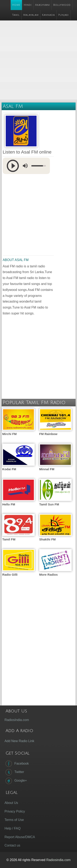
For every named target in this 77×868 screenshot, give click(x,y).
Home (16, 5)
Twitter (14, 772)
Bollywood (62, 5)
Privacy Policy (15, 811)
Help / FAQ (13, 828)
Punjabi (64, 15)
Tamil (16, 15)
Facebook (17, 764)
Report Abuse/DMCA (20, 837)
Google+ (16, 781)
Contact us (12, 845)
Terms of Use (14, 820)
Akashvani (43, 5)
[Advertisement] (38, 60)
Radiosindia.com (58, 860)
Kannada (48, 15)
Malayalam (31, 15)
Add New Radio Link (19, 741)
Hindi (28, 5)
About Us (11, 803)
